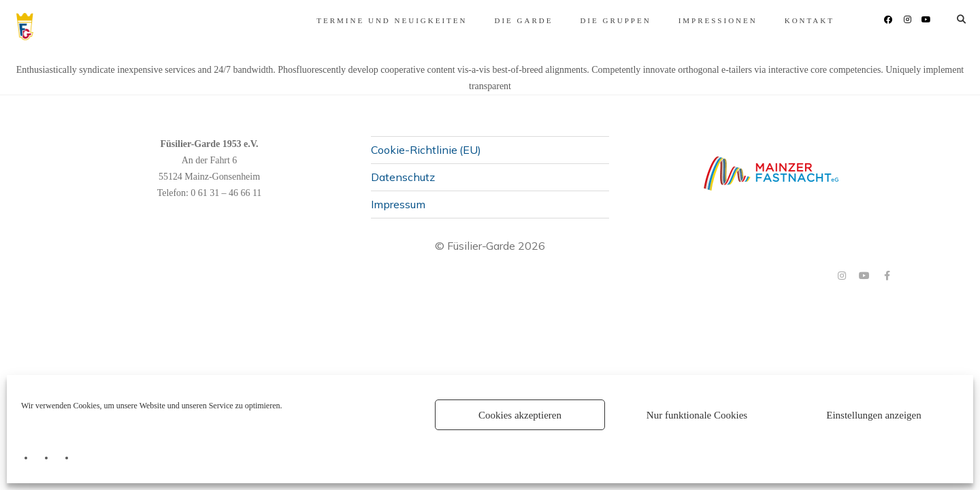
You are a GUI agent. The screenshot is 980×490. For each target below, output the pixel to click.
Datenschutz (403, 176)
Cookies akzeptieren (520, 415)
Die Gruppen (547, 20)
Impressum (398, 204)
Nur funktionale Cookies (697, 415)
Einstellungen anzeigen (874, 415)
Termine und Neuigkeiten (324, 20)
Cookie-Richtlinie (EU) (426, 149)
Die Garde (455, 20)
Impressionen (650, 20)
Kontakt (741, 20)
